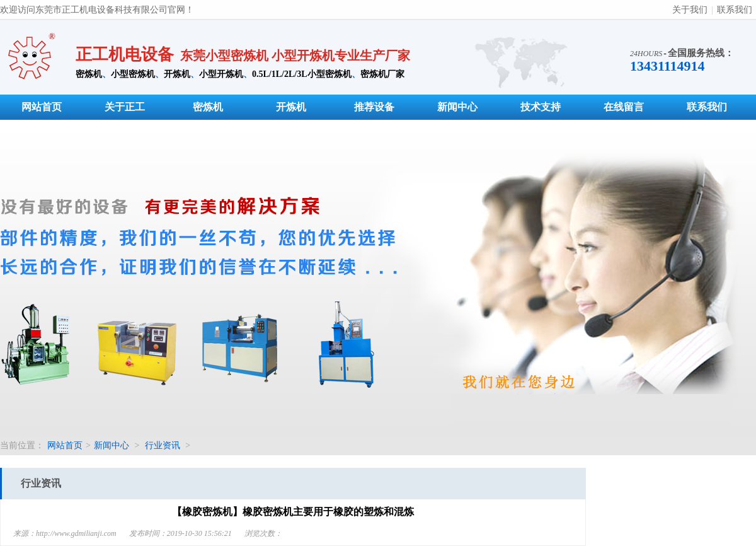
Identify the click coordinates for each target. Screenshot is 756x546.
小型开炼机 (221, 74)
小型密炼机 (133, 74)
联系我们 (735, 10)
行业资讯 (163, 445)
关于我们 (690, 10)
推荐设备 (374, 107)
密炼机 (89, 74)
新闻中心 (457, 107)
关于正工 (125, 107)
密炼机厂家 (382, 74)
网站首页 (42, 107)
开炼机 (177, 74)
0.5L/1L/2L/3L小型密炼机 (302, 74)
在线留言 (624, 107)
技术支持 (541, 107)
